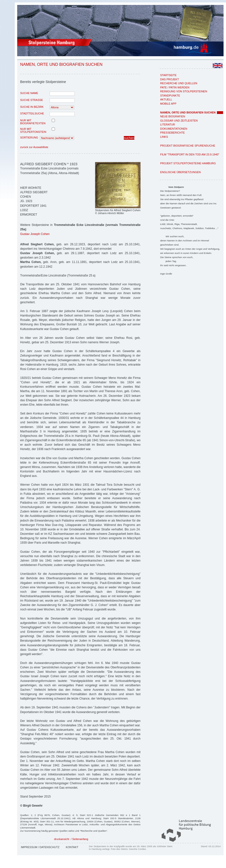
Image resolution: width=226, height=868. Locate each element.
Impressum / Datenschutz (40, 847)
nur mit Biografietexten (33, 122)
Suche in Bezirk (32, 107)
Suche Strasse (32, 100)
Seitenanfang (80, 839)
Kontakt (72, 847)
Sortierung (29, 138)
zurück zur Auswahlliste (34, 147)
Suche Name (29, 93)
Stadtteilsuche (32, 113)
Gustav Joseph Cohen (35, 234)
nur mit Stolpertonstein (33, 130)
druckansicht (62, 839)
